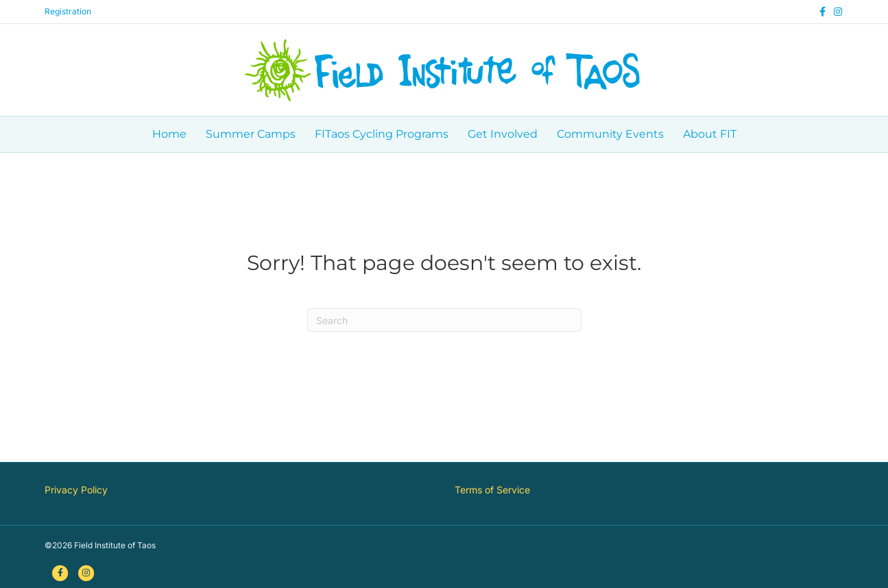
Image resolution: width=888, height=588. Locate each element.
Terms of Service (492, 490)
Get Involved (503, 134)
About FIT (710, 134)
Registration (68, 11)
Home (169, 134)
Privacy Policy (76, 490)
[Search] (444, 320)
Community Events (610, 134)
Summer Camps (251, 134)
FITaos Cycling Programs (382, 134)
